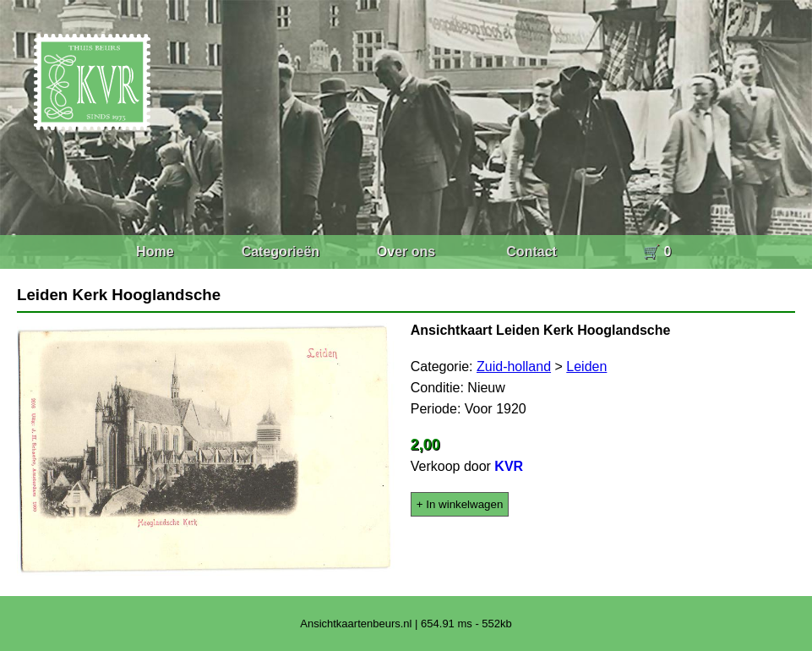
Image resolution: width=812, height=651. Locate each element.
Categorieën (281, 252)
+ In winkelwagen (460, 504)
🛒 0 (657, 252)
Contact (531, 252)
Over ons (406, 252)
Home (155, 252)
